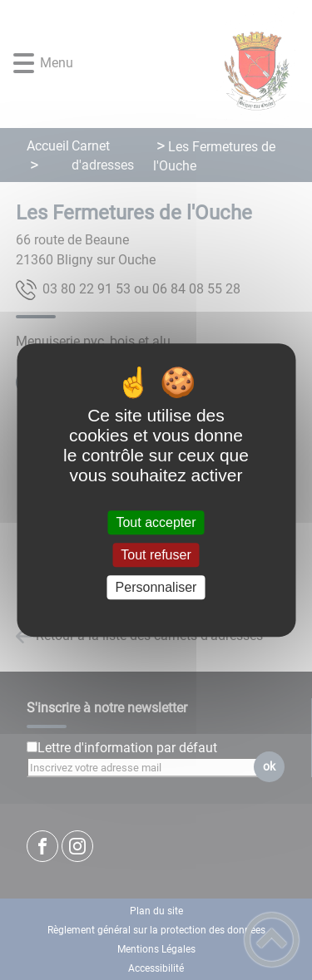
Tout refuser (156, 555)
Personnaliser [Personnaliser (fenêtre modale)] (156, 587)
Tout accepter (156, 522)
